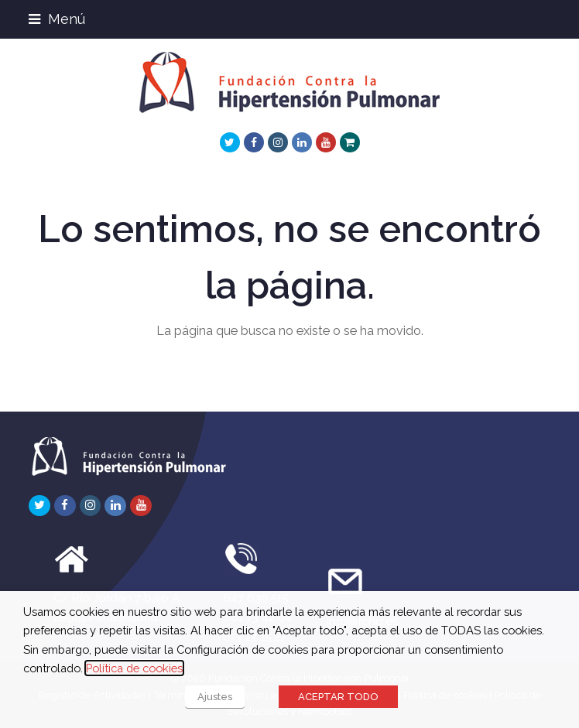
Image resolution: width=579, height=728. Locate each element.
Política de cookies (134, 668)
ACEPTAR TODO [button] (338, 697)
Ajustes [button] (215, 697)
